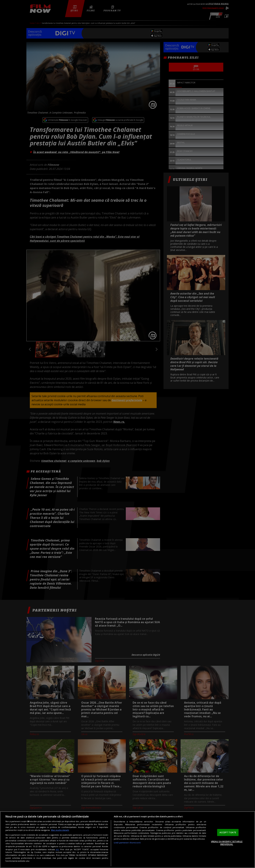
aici (57, 849)
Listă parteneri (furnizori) (127, 843)
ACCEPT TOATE (228, 832)
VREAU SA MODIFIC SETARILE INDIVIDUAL (227, 843)
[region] (127, 840)
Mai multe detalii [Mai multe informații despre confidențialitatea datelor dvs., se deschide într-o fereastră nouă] (60, 830)
